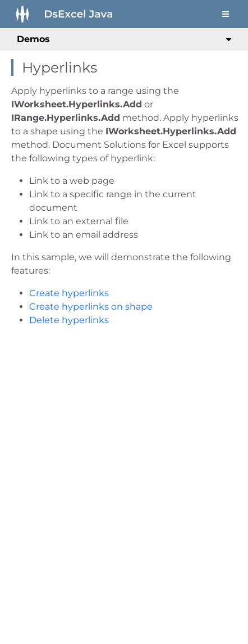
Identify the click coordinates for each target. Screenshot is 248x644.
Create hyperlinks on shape (91, 307)
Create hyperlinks (69, 293)
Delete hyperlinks (69, 320)
